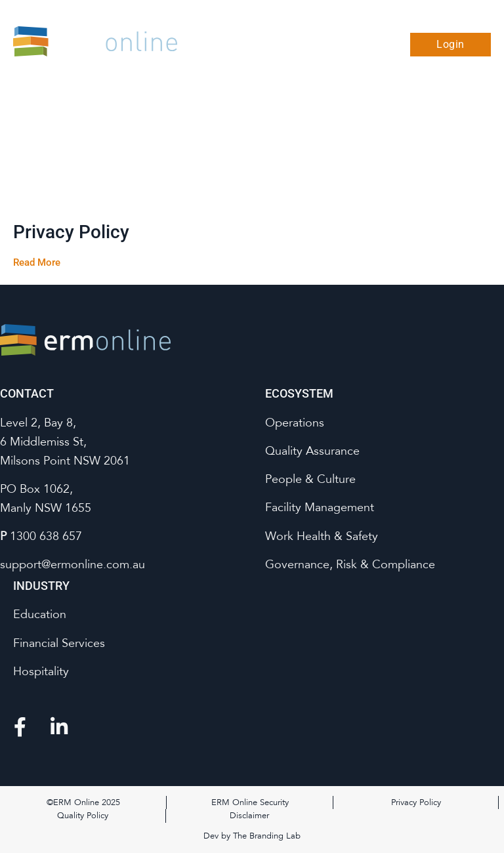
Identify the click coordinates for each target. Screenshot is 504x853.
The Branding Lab (267, 836)
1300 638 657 (46, 536)
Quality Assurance (312, 451)
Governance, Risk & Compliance (350, 564)
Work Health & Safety (322, 536)
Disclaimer (249, 816)
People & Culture (310, 479)
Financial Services (59, 643)
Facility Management (320, 507)
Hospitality (41, 671)
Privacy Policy (71, 232)
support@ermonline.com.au (73, 564)
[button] (384, 45)
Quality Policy (83, 816)
